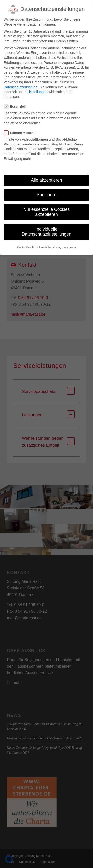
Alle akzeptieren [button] (46, 174)
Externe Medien (21, 126)
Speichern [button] (46, 189)
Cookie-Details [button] (26, 241)
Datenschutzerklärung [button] (49, 241)
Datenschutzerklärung (21, 81)
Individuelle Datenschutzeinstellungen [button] (46, 225)
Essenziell (17, 100)
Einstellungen (37, 86)
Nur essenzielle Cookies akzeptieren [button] (47, 206)
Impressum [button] (69, 241)
